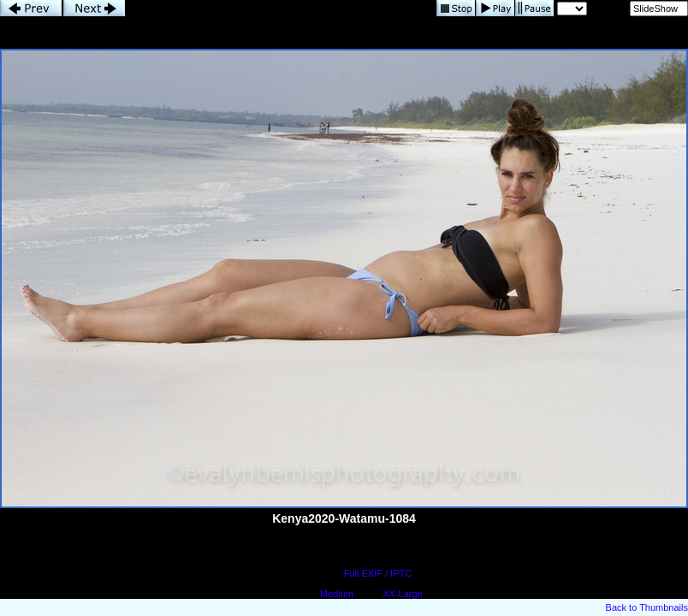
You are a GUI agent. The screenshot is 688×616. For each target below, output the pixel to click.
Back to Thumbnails (647, 607)
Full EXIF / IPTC (378, 573)
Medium (337, 594)
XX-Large (402, 594)
